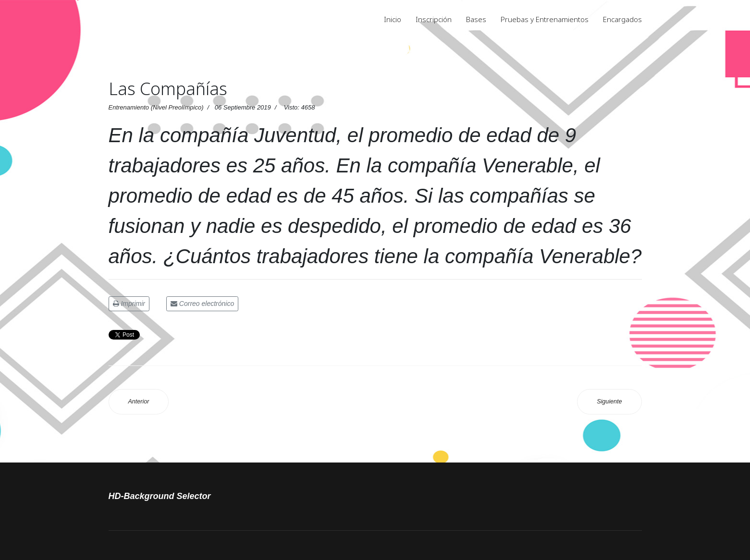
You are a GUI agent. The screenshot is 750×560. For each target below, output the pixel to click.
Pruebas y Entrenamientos (545, 19)
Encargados (622, 19)
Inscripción (434, 19)
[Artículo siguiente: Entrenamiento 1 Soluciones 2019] (609, 402)
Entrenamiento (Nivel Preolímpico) (156, 107)
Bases (476, 19)
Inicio (393, 19)
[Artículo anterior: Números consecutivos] (139, 402)
